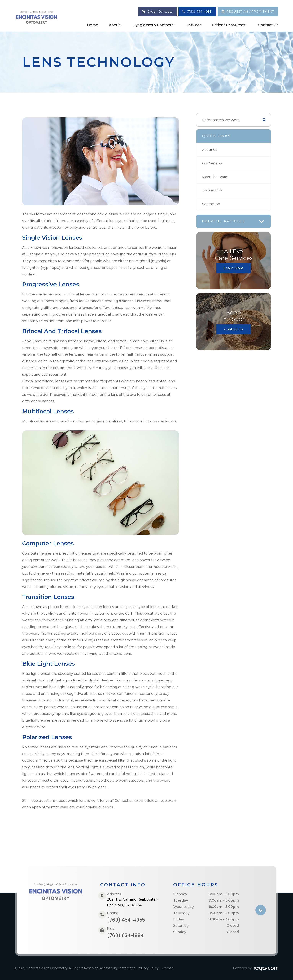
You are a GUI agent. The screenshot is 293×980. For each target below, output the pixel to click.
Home (93, 25)
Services (194, 25)
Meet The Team (216, 177)
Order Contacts (160, 12)
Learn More (234, 268)
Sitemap (167, 968)
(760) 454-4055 (199, 12)
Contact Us (268, 25)
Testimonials (213, 190)
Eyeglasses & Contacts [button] (155, 25)
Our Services (213, 163)
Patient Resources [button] (230, 25)
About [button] (116, 25)
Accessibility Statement (117, 968)
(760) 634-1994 (125, 935)
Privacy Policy (148, 968)
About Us (210, 150)
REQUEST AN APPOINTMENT (250, 12)
